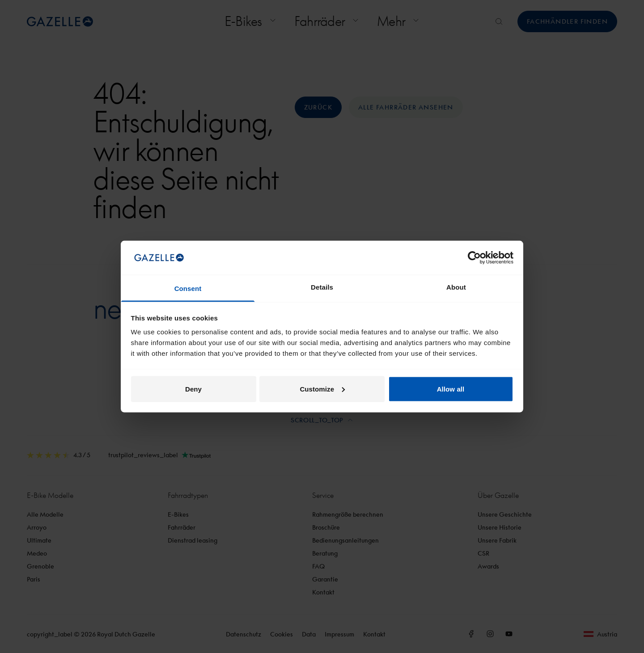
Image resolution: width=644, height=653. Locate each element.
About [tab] (456, 287)
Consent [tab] (188, 289)
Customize (322, 389)
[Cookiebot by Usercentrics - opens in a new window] (474, 257)
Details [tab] (322, 287)
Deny (193, 389)
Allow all (451, 389)
